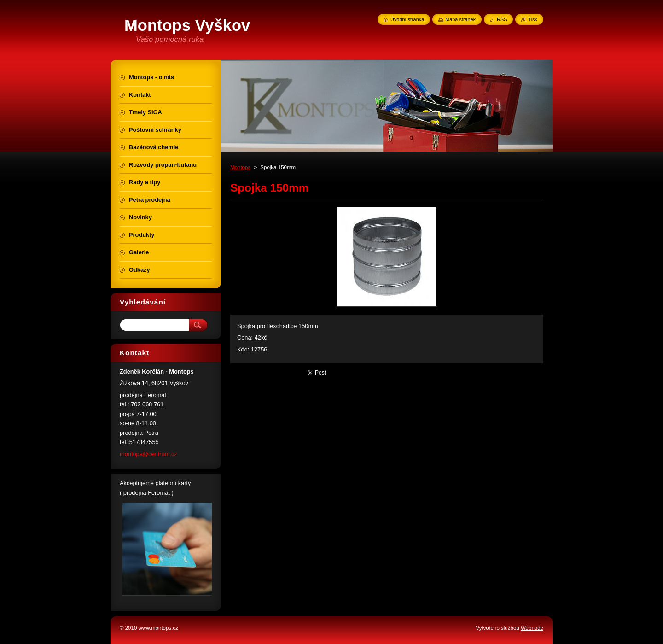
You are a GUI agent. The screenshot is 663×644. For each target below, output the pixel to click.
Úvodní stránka (407, 19)
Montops (240, 167)
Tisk (533, 19)
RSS (502, 19)
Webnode (532, 628)
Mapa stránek (460, 19)
